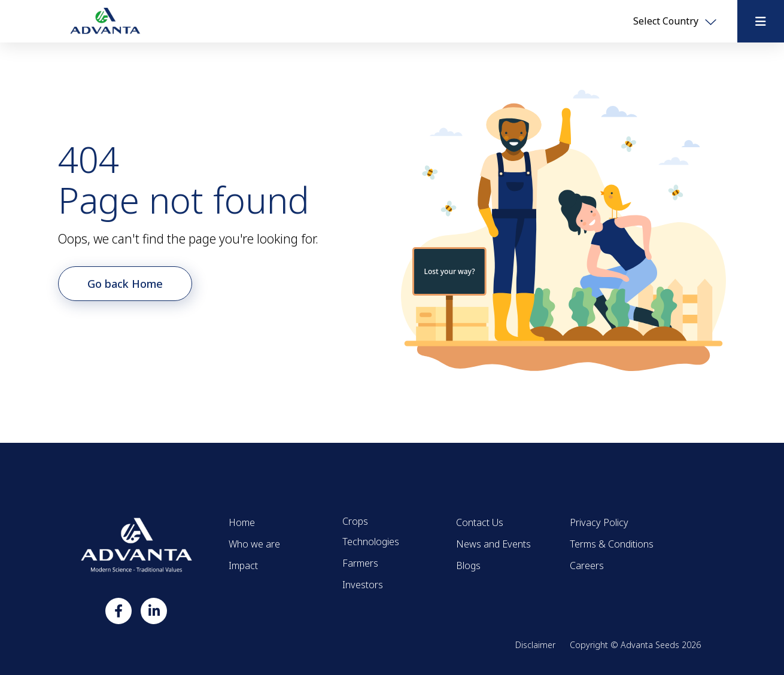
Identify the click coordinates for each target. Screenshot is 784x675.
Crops (355, 521)
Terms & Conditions (612, 544)
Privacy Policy (599, 522)
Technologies (371, 542)
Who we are (254, 544)
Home (242, 522)
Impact (243, 565)
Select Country (675, 21)
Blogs (468, 565)
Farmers (360, 563)
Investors (363, 585)
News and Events (493, 544)
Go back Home (125, 284)
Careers (587, 565)
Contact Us (480, 522)
